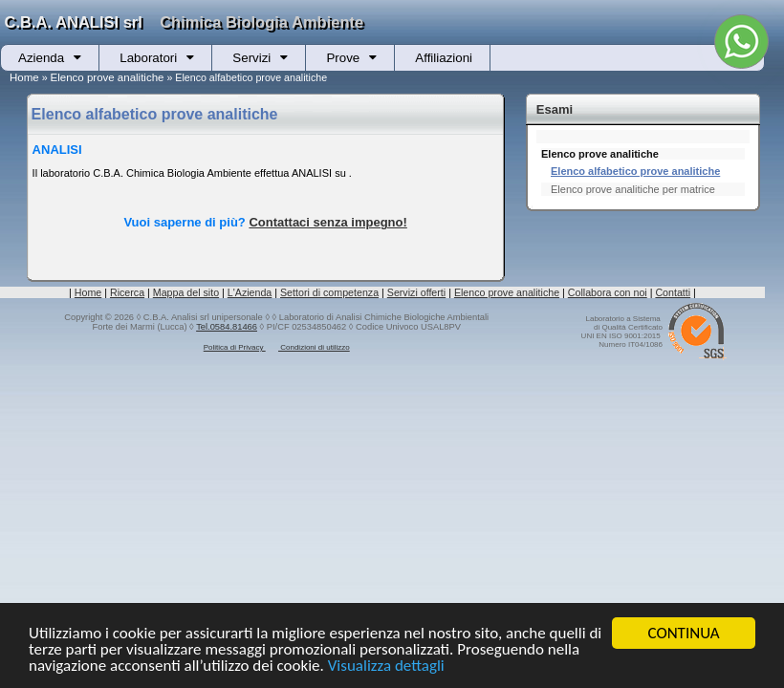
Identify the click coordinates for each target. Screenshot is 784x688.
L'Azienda (250, 292)
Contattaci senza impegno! (327, 222)
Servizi (251, 58)
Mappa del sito (186, 292)
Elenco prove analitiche (108, 77)
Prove (343, 58)
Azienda (41, 58)
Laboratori (148, 58)
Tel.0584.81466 (227, 327)
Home (24, 77)
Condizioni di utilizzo (314, 347)
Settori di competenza (329, 292)
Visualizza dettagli (386, 666)
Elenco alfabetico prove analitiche (635, 171)
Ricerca (127, 292)
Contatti (673, 292)
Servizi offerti (416, 292)
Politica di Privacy (235, 347)
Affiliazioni (444, 58)
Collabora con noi (608, 292)
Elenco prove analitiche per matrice (633, 189)
